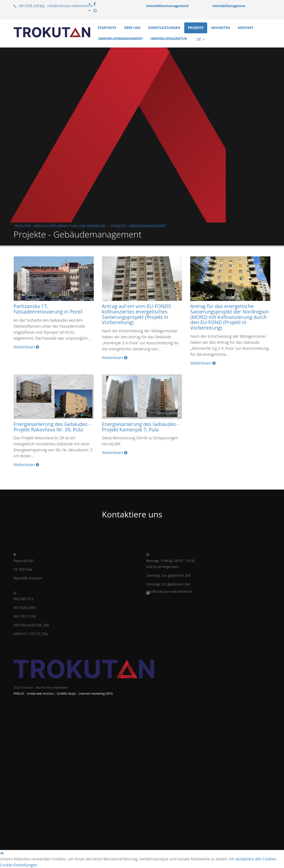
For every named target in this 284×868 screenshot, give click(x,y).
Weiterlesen (26, 347)
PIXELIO (19, 694)
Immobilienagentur (169, 39)
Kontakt (246, 28)
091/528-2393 (30, 6)
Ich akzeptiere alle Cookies (253, 859)
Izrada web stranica (40, 694)
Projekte (196, 28)
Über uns (132, 28)
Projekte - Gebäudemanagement (138, 226)
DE (200, 39)
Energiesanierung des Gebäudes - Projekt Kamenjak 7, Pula (140, 427)
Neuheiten (221, 28)
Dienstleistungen (164, 28)
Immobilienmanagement (121, 39)
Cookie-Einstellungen (19, 865)
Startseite (107, 28)
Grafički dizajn (66, 694)
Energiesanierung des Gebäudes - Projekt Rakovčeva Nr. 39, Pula (52, 427)
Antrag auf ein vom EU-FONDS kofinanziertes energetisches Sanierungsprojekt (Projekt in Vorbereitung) (137, 314)
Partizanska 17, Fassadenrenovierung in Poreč (48, 309)
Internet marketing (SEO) (96, 694)
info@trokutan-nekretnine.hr (70, 6)
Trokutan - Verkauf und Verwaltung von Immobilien (60, 226)
